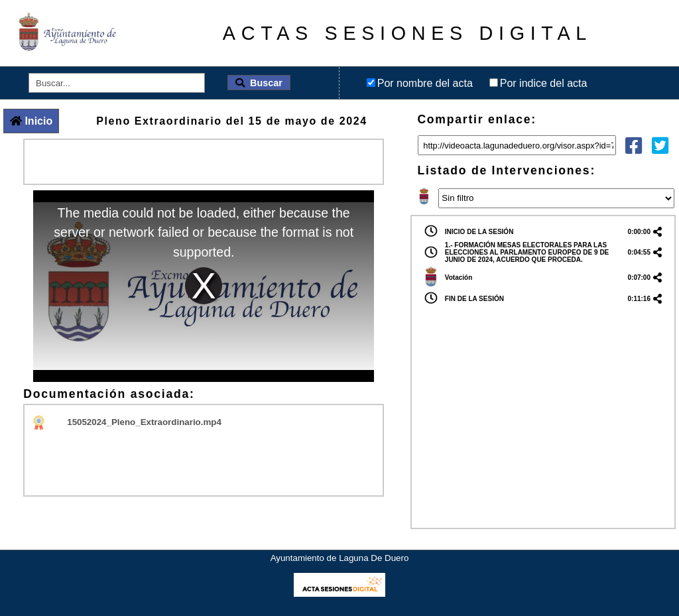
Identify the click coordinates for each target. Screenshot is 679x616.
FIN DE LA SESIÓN (474, 299)
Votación (459, 277)
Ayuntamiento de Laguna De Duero (340, 558)
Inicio (31, 121)
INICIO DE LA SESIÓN (479, 232)
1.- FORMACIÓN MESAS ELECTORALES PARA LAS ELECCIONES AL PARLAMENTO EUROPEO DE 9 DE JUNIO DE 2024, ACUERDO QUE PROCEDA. (527, 252)
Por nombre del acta (425, 83)
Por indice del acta (544, 83)
